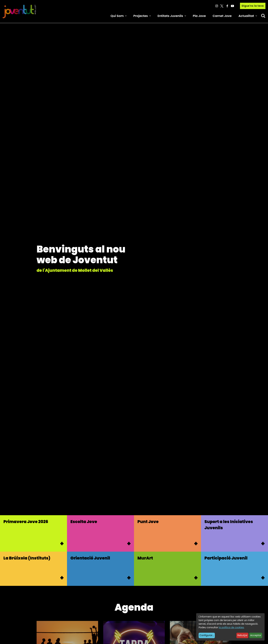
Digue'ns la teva (253, 6)
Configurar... (207, 635)
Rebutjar (242, 635)
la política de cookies (231, 627)
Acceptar (256, 635)
